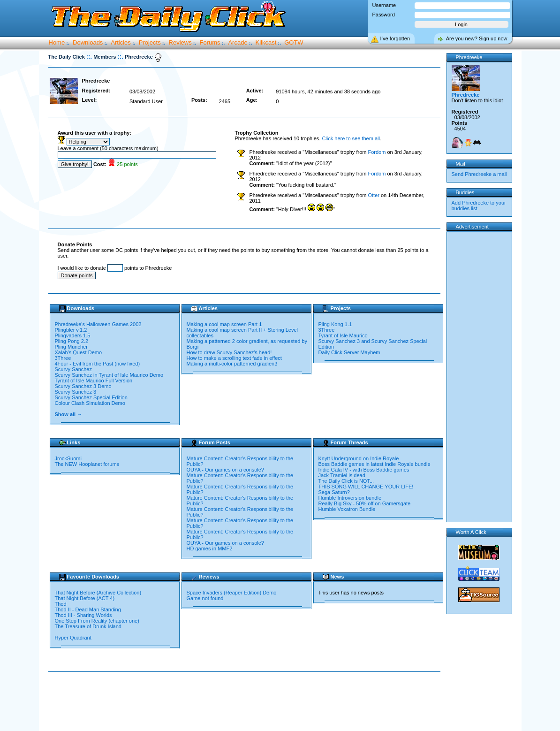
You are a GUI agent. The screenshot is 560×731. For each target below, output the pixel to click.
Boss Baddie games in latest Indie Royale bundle (375, 464)
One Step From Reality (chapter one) (97, 621)
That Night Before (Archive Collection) (98, 593)
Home (57, 42)
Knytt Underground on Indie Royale (359, 458)
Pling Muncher (71, 347)
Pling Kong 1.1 (335, 324)
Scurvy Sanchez (73, 369)
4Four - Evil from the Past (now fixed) (98, 364)
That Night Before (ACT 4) (85, 598)
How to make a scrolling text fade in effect (234, 358)
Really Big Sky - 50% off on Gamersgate (365, 503)
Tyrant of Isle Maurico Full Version (94, 381)
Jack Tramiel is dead (342, 475)
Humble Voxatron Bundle (347, 509)
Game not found (205, 598)
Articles (121, 42)
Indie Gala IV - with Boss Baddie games (364, 470)
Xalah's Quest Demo (79, 352)
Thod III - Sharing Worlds (83, 615)
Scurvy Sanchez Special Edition (91, 397)
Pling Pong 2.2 (72, 341)
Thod (61, 604)
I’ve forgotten (395, 38)
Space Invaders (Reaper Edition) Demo (232, 593)
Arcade (238, 42)
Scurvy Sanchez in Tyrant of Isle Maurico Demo (109, 375)
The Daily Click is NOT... (346, 481)
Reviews (180, 42)
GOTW (294, 42)
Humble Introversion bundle (350, 498)
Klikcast (266, 42)
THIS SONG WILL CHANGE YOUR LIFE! (366, 487)
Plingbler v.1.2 (71, 330)
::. (89, 57)
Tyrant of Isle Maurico (343, 335)
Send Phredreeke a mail (479, 174)
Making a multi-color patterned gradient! (232, 364)
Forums (210, 42)
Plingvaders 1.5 (73, 335)
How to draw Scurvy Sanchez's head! (229, 352)
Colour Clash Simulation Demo (90, 403)
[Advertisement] (246, 702)
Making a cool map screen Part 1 (224, 324)
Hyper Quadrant (73, 638)
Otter (373, 195)
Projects (150, 42)
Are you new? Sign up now (477, 38)
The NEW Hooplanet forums (87, 464)
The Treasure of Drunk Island (88, 626)
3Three (63, 358)
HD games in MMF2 (210, 548)
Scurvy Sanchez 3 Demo (83, 386)
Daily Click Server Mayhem (349, 352)
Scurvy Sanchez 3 (76, 392)
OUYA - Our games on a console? (226, 470)
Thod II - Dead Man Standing (88, 609)
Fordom (377, 152)
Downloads (88, 42)
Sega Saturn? (334, 492)
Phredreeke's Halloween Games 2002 (98, 324)
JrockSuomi (68, 458)
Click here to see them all (351, 138)
